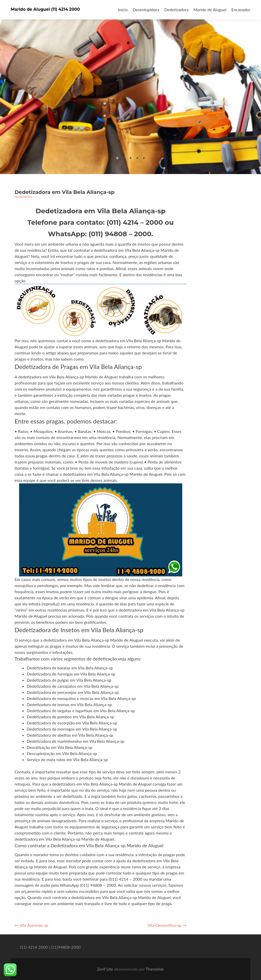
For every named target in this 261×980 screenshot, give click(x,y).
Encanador (241, 10)
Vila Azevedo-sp (31, 925)
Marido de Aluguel (210, 10)
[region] (130, 87)
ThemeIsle (155, 969)
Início (123, 10)
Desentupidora (146, 10)
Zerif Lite (106, 969)
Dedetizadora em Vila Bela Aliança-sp (64, 192)
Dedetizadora (177, 10)
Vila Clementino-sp (167, 925)
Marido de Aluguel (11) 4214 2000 (45, 9)
